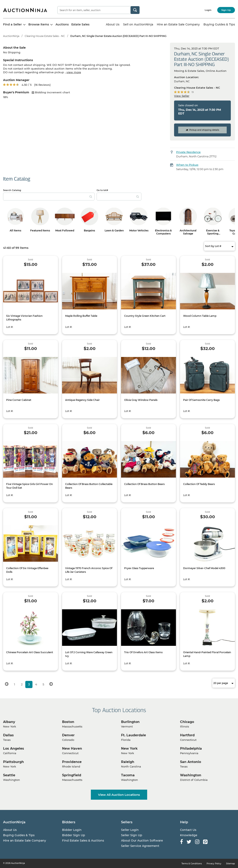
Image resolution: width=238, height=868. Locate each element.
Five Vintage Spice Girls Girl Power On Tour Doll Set (29, 486)
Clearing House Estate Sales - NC (45, 36)
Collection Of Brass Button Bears (144, 484)
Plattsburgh (13, 762)
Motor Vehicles (139, 230)
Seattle (9, 775)
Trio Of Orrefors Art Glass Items (143, 652)
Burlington (130, 722)
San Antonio (191, 762)
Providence (72, 762)
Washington (191, 775)
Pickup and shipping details (202, 130)
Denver (68, 735)
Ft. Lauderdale (133, 735)
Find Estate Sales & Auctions (83, 841)
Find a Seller (14, 24)
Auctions (62, 24)
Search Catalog (12, 190)
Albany (9, 722)
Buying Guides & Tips (219, 24)
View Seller (182, 96)
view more (74, 72)
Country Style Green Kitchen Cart (145, 316)
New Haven (72, 748)
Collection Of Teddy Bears (199, 484)
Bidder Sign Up (74, 835)
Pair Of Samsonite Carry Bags (201, 400)
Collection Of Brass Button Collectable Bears (89, 486)
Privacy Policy (214, 864)
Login (208, 10)
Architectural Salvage (188, 232)
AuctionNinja (11, 36)
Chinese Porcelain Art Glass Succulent (30, 652)
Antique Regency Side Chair (82, 400)
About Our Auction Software (142, 841)
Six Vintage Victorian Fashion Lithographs (24, 318)
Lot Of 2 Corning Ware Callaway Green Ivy (89, 654)
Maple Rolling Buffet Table (81, 316)
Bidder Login (72, 830)
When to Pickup (187, 165)
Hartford (187, 735)
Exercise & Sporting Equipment (213, 234)
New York (129, 748)
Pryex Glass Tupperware (139, 568)
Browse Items (41, 24)
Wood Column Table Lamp (200, 316)
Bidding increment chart (51, 92)
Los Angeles (14, 748)
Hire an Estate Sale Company (178, 24)
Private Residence (188, 152)
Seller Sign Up (132, 835)
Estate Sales (80, 24)
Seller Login (130, 830)
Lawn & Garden (114, 230)
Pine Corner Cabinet (19, 400)
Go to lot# (102, 190)
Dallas (8, 735)
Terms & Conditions (192, 864)
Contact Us (188, 830)
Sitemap (230, 864)
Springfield (72, 775)
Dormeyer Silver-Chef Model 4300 (204, 568)
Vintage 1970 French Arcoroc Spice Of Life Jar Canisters (89, 570)
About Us (113, 24)
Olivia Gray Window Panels (141, 400)
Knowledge (189, 835)
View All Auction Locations (119, 795)
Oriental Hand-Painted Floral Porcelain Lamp (207, 654)
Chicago (187, 722)
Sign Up (226, 10)
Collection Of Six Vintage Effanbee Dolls (27, 570)
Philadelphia (191, 748)
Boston (68, 722)
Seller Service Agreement (140, 846)
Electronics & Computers (163, 232)
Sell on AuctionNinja (138, 24)
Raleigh (128, 762)
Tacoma (128, 775)
